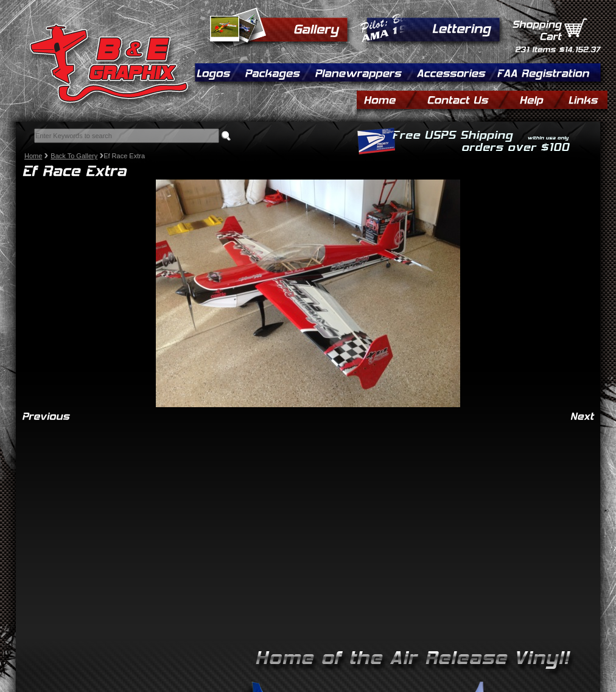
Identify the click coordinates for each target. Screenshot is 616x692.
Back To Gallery (74, 156)
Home (33, 156)
